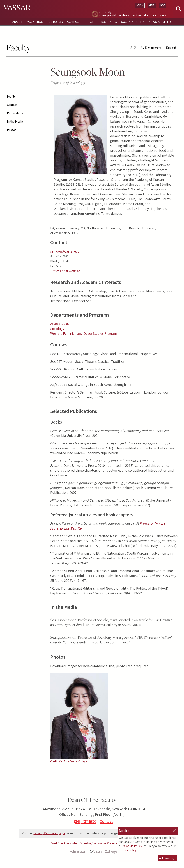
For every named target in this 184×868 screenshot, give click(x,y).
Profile (11, 97)
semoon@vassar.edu (65, 252)
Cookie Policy (133, 846)
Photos (12, 130)
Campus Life (77, 22)
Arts (113, 22)
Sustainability (133, 22)
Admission (55, 22)
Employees (160, 15)
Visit (152, 5)
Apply (140, 5)
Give (163, 5)
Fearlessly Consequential (108, 14)
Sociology (57, 329)
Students (124, 15)
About (17, 22)
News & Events (160, 22)
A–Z (133, 48)
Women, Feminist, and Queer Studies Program (84, 334)
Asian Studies (60, 324)
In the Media (15, 122)
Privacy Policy (128, 850)
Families (136, 15)
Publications (15, 113)
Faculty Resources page (49, 833)
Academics (35, 22)
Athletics (98, 22)
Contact (12, 105)
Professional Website (65, 271)
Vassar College (105, 851)
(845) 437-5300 (85, 822)
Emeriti (171, 48)
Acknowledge (167, 858)
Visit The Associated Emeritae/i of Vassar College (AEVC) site (92, 843)
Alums (147, 15)
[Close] (174, 831)
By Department (151, 48)
